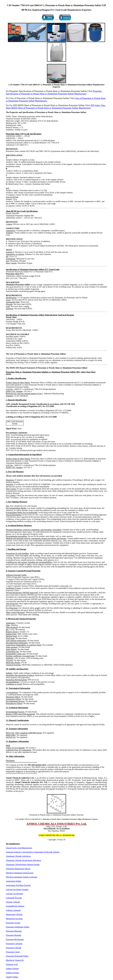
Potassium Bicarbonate (15, 939)
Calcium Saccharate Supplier (17, 889)
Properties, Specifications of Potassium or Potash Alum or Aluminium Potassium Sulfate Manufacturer (54, 92)
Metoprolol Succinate (14, 919)
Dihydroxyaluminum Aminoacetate (20, 873)
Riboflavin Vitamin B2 (15, 960)
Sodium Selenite (12, 969)
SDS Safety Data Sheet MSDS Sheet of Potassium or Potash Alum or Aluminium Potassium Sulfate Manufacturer (56, 107)
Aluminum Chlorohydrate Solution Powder (23, 865)
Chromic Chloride (13, 902)
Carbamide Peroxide (14, 898)
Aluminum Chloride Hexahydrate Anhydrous (23, 860)
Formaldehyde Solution (15, 906)
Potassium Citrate (13, 952)
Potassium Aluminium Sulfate (18, 927)
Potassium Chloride (14, 948)
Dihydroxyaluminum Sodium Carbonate (22, 877)
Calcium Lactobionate (15, 894)
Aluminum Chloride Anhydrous (18, 856)
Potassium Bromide (14, 935)
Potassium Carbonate (14, 944)
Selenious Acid (12, 964)
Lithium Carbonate (13, 910)
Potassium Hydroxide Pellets (17, 956)
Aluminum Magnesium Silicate (18, 869)
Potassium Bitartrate (14, 931)
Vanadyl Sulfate (12, 977)
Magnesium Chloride (14, 914)
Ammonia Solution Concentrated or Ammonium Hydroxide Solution (33, 852)
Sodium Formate (12, 973)
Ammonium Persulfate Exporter (18, 885)
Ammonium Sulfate (14, 881)
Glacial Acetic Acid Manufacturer (19, 848)
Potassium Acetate (13, 923)
